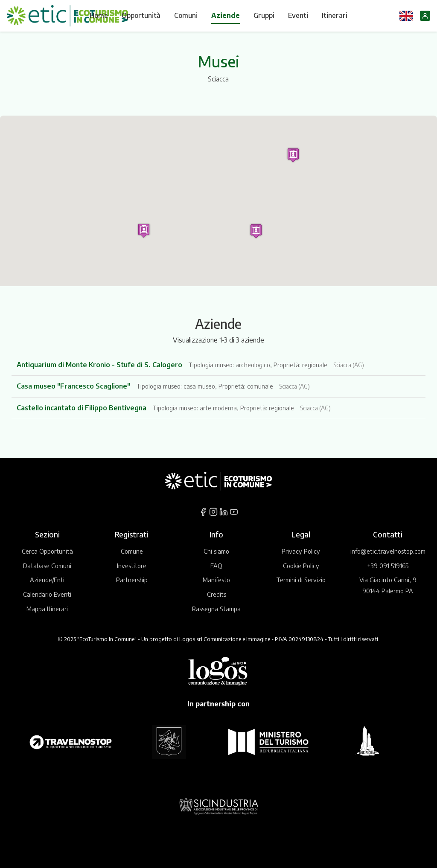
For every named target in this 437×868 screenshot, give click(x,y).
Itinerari (335, 15)
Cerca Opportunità (47, 551)
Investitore (132, 566)
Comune (132, 551)
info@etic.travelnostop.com (388, 551)
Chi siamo (216, 551)
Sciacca (218, 79)
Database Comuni (47, 566)
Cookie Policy (301, 566)
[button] (293, 155)
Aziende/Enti (47, 580)
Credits (217, 594)
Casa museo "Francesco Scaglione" (74, 386)
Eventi (298, 15)
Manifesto (216, 580)
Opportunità (141, 15)
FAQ (216, 566)
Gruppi (264, 15)
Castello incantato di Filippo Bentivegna (82, 408)
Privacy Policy (301, 551)
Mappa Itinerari (47, 609)
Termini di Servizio (301, 580)
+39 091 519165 (388, 566)
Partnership (132, 580)
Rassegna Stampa (216, 609)
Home (99, 15)
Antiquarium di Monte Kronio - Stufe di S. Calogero (100, 365)
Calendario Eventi (47, 594)
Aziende (226, 15)
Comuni (186, 15)
